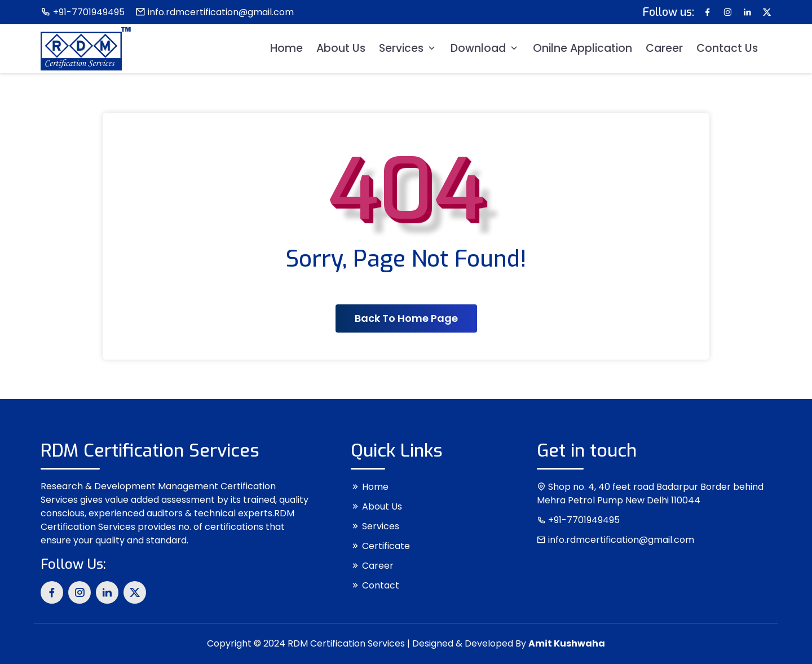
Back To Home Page (406, 318)
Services (408, 48)
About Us (341, 48)
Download (485, 48)
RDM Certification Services (346, 643)
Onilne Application (582, 48)
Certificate (380, 546)
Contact (375, 585)
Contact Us (727, 48)
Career (664, 48)
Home (286, 48)
